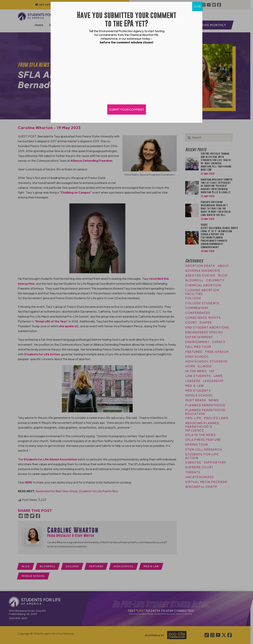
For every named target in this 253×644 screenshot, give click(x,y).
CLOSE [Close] (197, 6)
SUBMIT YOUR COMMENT (127, 109)
